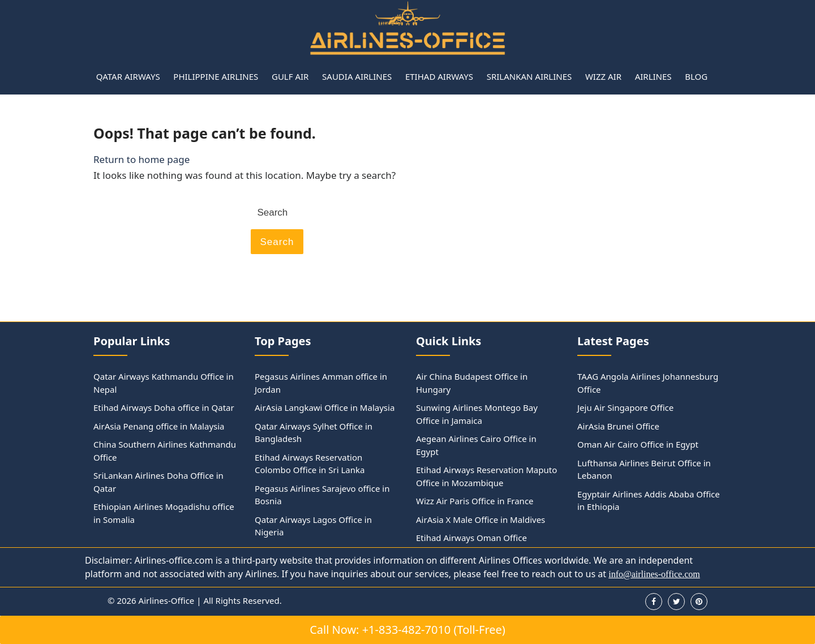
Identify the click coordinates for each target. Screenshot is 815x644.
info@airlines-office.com (654, 574)
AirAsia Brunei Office (618, 426)
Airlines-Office (167, 600)
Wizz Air (603, 76)
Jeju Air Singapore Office (625, 407)
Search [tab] (277, 242)
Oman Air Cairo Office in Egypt (638, 444)
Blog (696, 76)
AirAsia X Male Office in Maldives (481, 520)
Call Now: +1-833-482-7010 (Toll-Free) (407, 630)
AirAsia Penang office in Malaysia (159, 426)
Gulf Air (290, 76)
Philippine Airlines (216, 76)
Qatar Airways (128, 76)
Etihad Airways (439, 76)
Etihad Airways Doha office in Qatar (164, 407)
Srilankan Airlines (529, 76)
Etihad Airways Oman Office (471, 538)
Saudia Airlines (357, 76)
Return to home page (141, 159)
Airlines (653, 76)
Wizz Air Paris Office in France (475, 501)
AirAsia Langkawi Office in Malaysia (325, 407)
